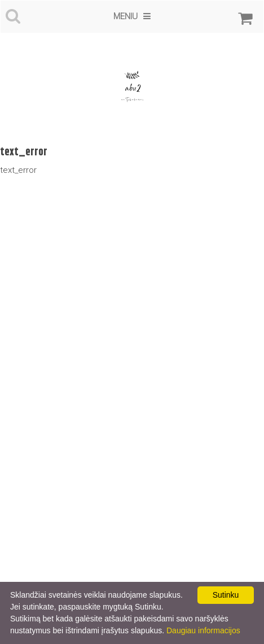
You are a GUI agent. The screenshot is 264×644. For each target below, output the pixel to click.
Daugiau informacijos (203, 630)
